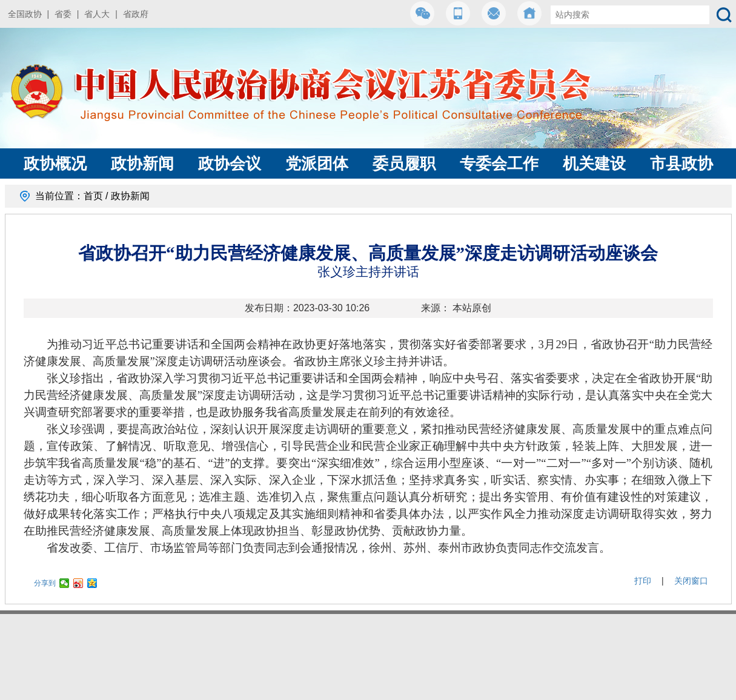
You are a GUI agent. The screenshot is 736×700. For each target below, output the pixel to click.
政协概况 (55, 163)
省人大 (97, 14)
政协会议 (230, 163)
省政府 (136, 14)
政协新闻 (142, 163)
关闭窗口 (691, 581)
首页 (93, 196)
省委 (63, 14)
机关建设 (594, 163)
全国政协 (25, 14)
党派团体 (317, 163)
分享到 (45, 583)
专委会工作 (499, 163)
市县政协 (681, 163)
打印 (643, 581)
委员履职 (404, 163)
